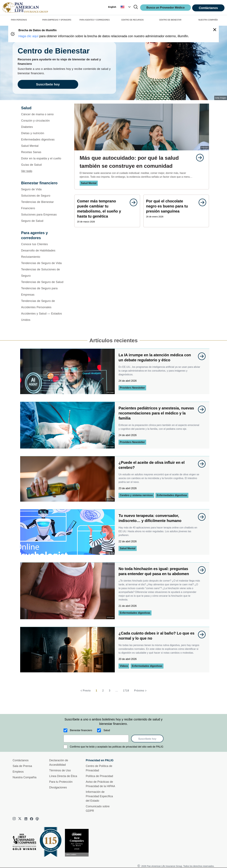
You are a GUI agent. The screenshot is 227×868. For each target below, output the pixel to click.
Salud (107, 730)
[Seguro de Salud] (44, 221)
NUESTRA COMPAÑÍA (208, 20)
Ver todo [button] (27, 171)
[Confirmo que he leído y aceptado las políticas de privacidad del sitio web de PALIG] (65, 747)
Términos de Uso (60, 770)
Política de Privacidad (99, 776)
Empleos (18, 772)
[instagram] (15, 819)
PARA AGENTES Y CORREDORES (95, 20)
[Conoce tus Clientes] (44, 244)
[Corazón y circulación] (44, 121)
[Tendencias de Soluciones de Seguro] (44, 273)
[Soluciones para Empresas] (44, 215)
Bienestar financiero (81, 730)
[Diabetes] (44, 127)
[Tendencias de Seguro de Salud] (44, 282)
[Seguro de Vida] (44, 189)
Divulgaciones (58, 787)
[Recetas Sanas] (44, 152)
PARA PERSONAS (19, 20)
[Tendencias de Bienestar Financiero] (44, 205)
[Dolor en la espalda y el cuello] (44, 158)
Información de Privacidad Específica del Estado (99, 796)
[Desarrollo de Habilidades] (44, 250)
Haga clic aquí (28, 36)
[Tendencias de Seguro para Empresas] (44, 291)
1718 (126, 691)
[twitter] (20, 819)
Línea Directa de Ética (63, 776)
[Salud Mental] (44, 146)
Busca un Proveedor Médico (166, 8)
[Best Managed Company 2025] (26, 843)
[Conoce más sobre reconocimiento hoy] (78, 843)
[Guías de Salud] (44, 165)
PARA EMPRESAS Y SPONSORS (57, 20)
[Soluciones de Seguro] (44, 196)
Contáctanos (208, 8)
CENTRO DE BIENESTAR (170, 20)
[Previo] (85, 691)
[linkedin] (26, 819)
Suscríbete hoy (147, 739)
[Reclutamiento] (44, 257)
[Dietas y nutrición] (44, 133)
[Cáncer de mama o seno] (44, 114)
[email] (96, 739)
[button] (126, 7)
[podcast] (37, 819)
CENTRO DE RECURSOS (132, 20)
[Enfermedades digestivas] (44, 140)
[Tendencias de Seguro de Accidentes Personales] (44, 304)
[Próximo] (141, 691)
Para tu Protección (61, 782)
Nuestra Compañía (25, 777)
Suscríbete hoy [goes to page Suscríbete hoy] (48, 84)
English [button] (112, 7)
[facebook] (32, 819)
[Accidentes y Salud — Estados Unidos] (44, 317)
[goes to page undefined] (198, 158)
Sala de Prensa (22, 766)
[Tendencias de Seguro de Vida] (44, 263)
